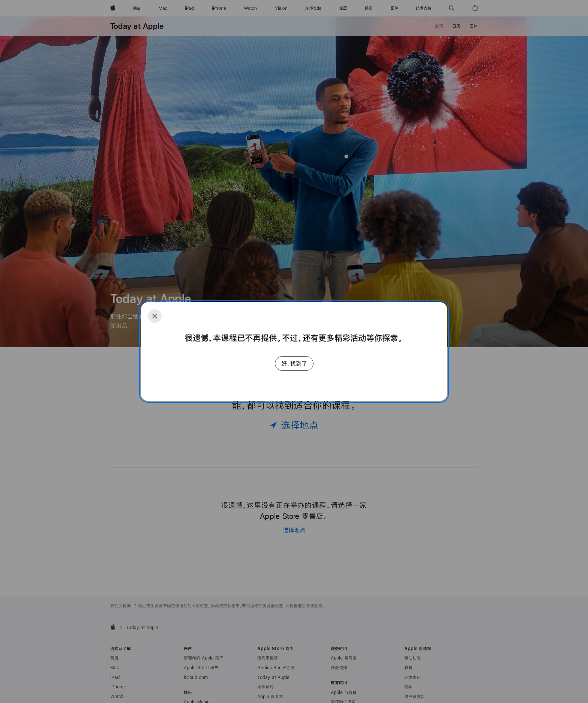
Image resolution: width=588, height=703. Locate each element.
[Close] (155, 316)
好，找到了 (294, 363)
